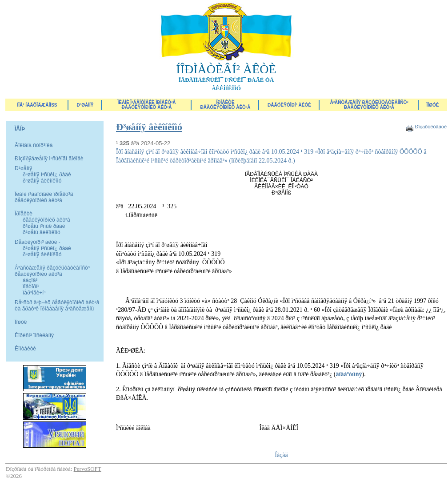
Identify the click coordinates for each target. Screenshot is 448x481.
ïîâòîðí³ (31, 286)
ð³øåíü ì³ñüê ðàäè (44, 226)
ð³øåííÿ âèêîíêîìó (42, 181)
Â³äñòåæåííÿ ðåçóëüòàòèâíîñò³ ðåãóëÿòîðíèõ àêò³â (369, 105)
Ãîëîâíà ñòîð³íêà (34, 145)
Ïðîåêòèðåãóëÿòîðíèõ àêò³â (226, 105)
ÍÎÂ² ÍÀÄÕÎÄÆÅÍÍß (37, 105)
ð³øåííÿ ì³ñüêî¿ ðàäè (47, 175)
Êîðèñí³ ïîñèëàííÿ (34, 335)
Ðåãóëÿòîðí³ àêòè (289, 105)
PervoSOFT (88, 469)
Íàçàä (281, 455)
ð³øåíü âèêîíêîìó (42, 232)
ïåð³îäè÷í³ (34, 293)
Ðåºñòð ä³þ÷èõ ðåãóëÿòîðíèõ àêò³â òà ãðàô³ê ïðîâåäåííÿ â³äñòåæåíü (57, 306)
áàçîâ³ (30, 280)
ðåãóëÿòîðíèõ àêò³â (46, 220)
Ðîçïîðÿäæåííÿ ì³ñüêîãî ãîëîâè (49, 159)
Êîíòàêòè (25, 349)
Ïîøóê (21, 322)
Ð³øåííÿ (85, 105)
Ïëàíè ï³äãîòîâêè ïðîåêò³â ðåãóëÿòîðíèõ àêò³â (146, 105)
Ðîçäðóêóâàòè (431, 127)
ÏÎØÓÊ (433, 105)
